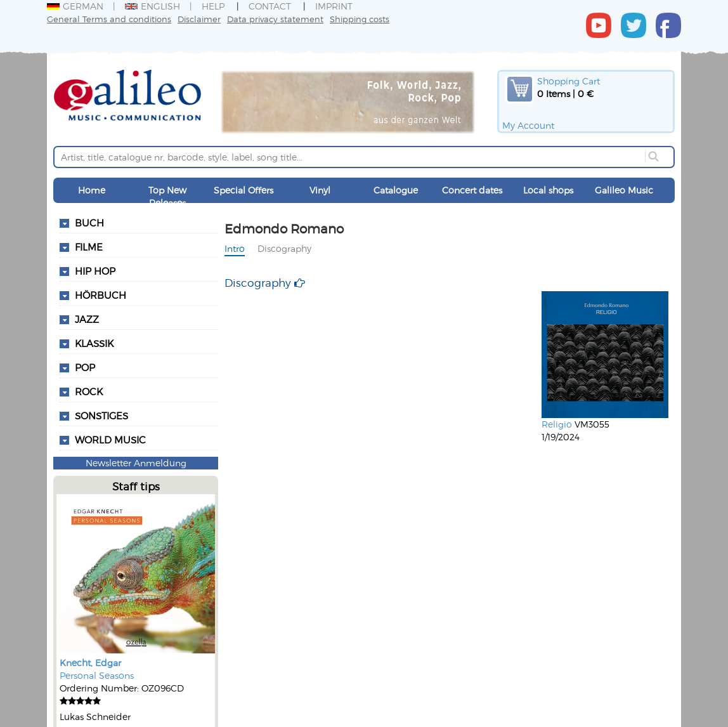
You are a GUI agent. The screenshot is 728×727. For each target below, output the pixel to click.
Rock (89, 391)
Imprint (334, 6)
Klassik (94, 343)
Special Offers (244, 190)
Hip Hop (95, 271)
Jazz (87, 319)
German (75, 6)
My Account (528, 125)
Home (92, 190)
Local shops (548, 190)
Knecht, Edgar (90, 663)
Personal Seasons (97, 675)
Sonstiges (101, 416)
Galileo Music (624, 190)
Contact (270, 6)
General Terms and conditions (109, 19)
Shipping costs (360, 19)
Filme (89, 247)
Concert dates (472, 190)
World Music (110, 440)
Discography (284, 248)
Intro (235, 248)
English (153, 6)
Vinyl (320, 190)
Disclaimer (199, 19)
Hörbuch (101, 295)
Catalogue (396, 190)
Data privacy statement (275, 19)
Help (213, 6)
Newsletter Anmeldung (136, 463)
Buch (89, 223)
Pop (85, 367)
